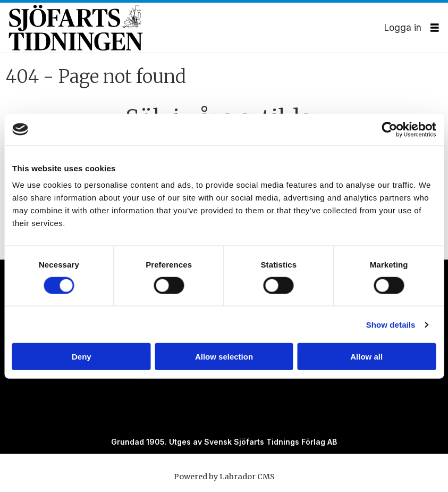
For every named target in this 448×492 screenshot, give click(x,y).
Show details (391, 324)
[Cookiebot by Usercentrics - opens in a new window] (389, 129)
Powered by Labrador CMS (224, 477)
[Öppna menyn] (435, 28)
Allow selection (224, 357)
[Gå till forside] (196, 27)
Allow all (366, 357)
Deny (82, 357)
